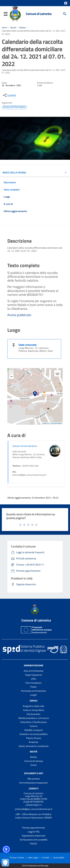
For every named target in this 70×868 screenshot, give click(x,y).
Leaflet (44, 423)
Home (5, 27)
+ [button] (12, 372)
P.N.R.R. (33, 844)
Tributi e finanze (33, 738)
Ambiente (33, 742)
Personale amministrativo (34, 691)
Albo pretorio (34, 779)
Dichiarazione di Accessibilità (34, 840)
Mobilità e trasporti (34, 730)
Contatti (34, 789)
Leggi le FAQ (34, 832)
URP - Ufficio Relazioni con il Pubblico (33, 814)
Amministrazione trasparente (33, 783)
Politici (34, 687)
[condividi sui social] (9, 95)
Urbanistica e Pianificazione (33, 722)
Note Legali (33, 857)
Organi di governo (34, 675)
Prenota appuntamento (34, 828)
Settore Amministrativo (25, 446)
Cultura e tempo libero (34, 710)
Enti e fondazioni (33, 683)
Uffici (34, 679)
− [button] (12, 377)
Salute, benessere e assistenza (34, 746)
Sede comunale (28, 345)
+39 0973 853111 (33, 805)
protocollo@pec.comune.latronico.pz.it (34, 809)
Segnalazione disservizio (33, 836)
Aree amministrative (34, 671)
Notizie (22, 27)
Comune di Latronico (39, 14)
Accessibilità (59, 857)
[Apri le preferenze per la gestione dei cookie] (5, 863)
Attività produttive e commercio (34, 718)
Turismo (34, 726)
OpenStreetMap (56, 423)
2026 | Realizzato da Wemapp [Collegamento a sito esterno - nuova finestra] (35, 866)
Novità (13, 27)
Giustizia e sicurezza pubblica (34, 734)
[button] (66, 3)
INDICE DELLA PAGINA (14, 172)
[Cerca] (65, 14)
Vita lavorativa (33, 714)
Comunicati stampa (34, 761)
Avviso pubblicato (19, 315)
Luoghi (33, 695)
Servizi (33, 701)
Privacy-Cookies (17, 857)
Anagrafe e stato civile (33, 706)
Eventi (34, 765)
